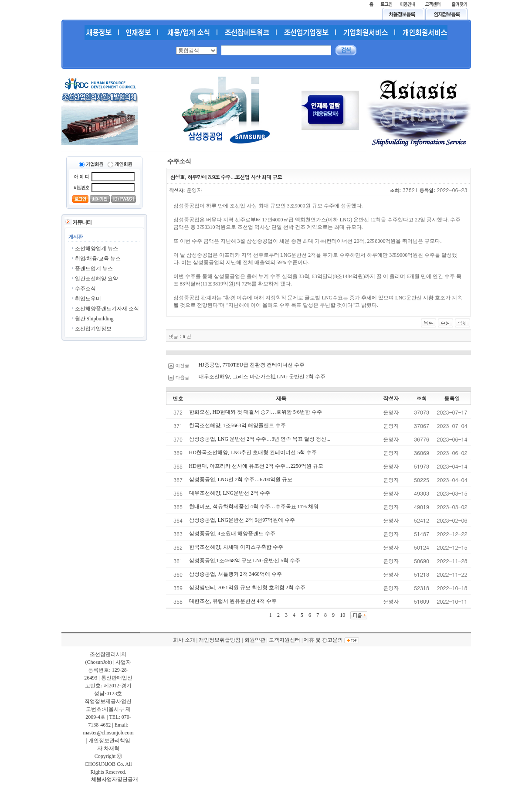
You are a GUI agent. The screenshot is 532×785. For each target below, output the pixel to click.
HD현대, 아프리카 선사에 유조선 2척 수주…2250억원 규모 (256, 466)
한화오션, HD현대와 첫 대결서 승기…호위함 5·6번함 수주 (256, 412)
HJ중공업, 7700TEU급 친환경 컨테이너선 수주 (252, 365)
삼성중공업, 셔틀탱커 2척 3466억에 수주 (236, 574)
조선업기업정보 (93, 329)
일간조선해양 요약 (97, 279)
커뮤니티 (82, 222)
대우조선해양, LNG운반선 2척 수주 (230, 493)
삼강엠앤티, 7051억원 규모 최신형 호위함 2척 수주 (247, 588)
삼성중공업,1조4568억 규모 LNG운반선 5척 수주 (245, 561)
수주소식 (85, 289)
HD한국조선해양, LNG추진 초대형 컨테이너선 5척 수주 (253, 452)
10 (342, 615)
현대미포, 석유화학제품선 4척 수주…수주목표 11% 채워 (254, 506)
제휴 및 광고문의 (323, 640)
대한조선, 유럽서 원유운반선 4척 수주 (233, 601)
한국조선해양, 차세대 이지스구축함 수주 (236, 547)
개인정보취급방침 (220, 640)
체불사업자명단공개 (115, 779)
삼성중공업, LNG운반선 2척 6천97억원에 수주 (242, 520)
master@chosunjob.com (108, 733)
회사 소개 (184, 640)
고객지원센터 (285, 640)
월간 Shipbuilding (94, 319)
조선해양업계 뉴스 (97, 248)
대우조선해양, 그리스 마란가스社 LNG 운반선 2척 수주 (262, 377)
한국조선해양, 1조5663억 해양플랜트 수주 (237, 425)
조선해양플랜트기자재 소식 (107, 309)
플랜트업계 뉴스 (94, 268)
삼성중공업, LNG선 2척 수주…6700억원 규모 (241, 479)
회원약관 (255, 640)
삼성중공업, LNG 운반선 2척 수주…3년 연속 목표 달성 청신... (260, 439)
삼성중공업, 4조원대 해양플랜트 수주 (232, 534)
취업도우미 (88, 299)
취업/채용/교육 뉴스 (98, 258)
